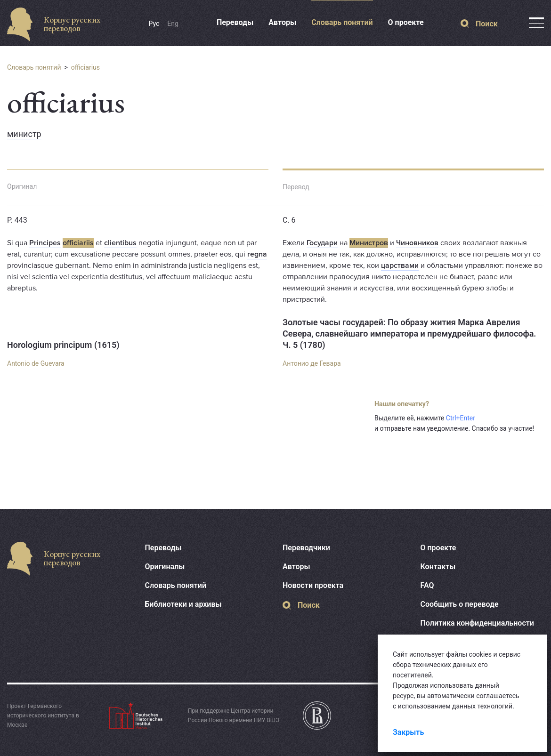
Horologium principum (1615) (63, 345)
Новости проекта (313, 585)
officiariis (78, 243)
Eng (173, 24)
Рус (154, 24)
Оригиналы (165, 567)
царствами (400, 265)
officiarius (85, 67)
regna (257, 254)
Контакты (438, 567)
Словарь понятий (342, 22)
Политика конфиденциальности (477, 623)
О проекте (406, 22)
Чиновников (417, 243)
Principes (45, 243)
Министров (369, 243)
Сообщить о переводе (460, 604)
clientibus (120, 243)
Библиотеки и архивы (183, 604)
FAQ (427, 585)
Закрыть (408, 732)
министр (24, 134)
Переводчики (306, 548)
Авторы (282, 22)
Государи (322, 243)
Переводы (235, 22)
